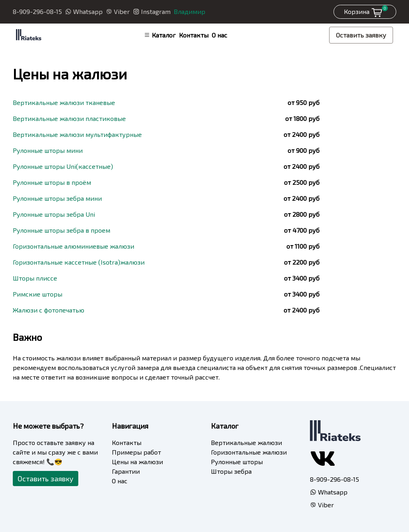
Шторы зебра (231, 471)
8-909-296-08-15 (37, 11)
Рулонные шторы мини (48, 150)
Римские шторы (38, 294)
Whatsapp (84, 11)
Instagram (152, 11)
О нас (219, 35)
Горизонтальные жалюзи (249, 452)
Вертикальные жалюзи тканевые (64, 102)
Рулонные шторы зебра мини (57, 198)
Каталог (160, 35)
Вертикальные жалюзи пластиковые (69, 118)
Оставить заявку (361, 35)
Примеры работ (136, 452)
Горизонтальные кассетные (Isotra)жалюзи (79, 262)
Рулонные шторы (237, 462)
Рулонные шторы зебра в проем (62, 230)
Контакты (194, 35)
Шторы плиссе (35, 278)
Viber (118, 11)
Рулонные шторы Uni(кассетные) (63, 166)
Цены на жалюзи (137, 462)
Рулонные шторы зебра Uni (54, 214)
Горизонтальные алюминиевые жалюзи (73, 246)
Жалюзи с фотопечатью (49, 310)
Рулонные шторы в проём (52, 182)
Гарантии (126, 471)
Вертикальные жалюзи (246, 442)
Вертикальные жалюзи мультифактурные (77, 134)
